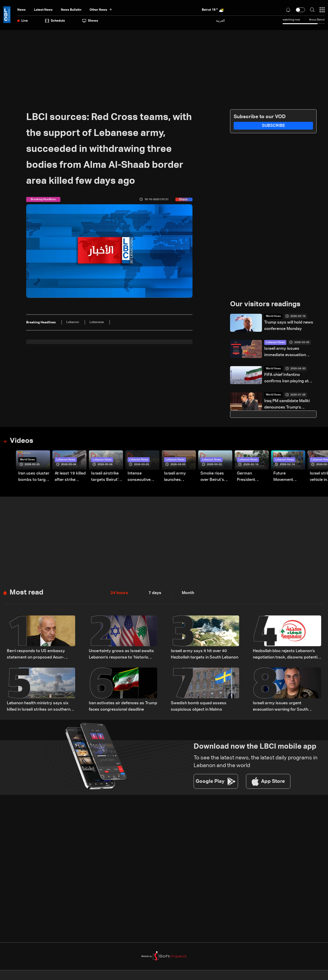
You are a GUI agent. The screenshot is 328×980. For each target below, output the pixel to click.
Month (188, 593)
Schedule (55, 21)
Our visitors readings (266, 304)
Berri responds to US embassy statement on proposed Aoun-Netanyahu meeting (36, 655)
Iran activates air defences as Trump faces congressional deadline (123, 707)
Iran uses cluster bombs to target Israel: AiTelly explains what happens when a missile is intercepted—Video (34, 477)
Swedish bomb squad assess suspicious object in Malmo (199, 707)
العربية (220, 21)
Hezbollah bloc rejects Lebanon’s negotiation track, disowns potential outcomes (287, 655)
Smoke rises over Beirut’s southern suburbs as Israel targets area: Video (213, 477)
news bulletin (71, 10)
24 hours (119, 593)
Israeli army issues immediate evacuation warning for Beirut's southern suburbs (285, 353)
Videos (22, 441)
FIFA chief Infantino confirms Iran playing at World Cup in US (286, 379)
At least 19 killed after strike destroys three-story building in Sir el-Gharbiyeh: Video (70, 477)
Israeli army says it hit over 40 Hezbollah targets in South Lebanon (205, 655)
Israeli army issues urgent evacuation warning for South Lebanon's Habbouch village (281, 707)
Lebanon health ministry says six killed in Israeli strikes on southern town (39, 707)
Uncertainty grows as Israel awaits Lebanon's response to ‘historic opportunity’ (121, 655)
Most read (27, 593)
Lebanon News (275, 343)
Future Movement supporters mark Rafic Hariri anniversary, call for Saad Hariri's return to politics (289, 477)
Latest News (43, 10)
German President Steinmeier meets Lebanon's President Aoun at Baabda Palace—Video (251, 477)
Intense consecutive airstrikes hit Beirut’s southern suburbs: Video (142, 477)
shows (90, 21)
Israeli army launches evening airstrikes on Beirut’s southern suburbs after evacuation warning (177, 477)
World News (273, 316)
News (22, 10)
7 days (155, 593)
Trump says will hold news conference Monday (289, 326)
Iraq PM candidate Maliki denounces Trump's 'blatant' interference (287, 405)
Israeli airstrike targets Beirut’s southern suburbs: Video (106, 477)
